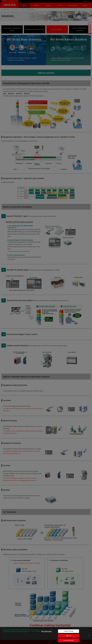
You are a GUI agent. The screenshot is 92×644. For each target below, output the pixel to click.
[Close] (89, 635)
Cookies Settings (69, 631)
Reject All (69, 636)
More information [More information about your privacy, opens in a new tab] (46, 631)
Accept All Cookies (69, 640)
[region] (46, 636)
